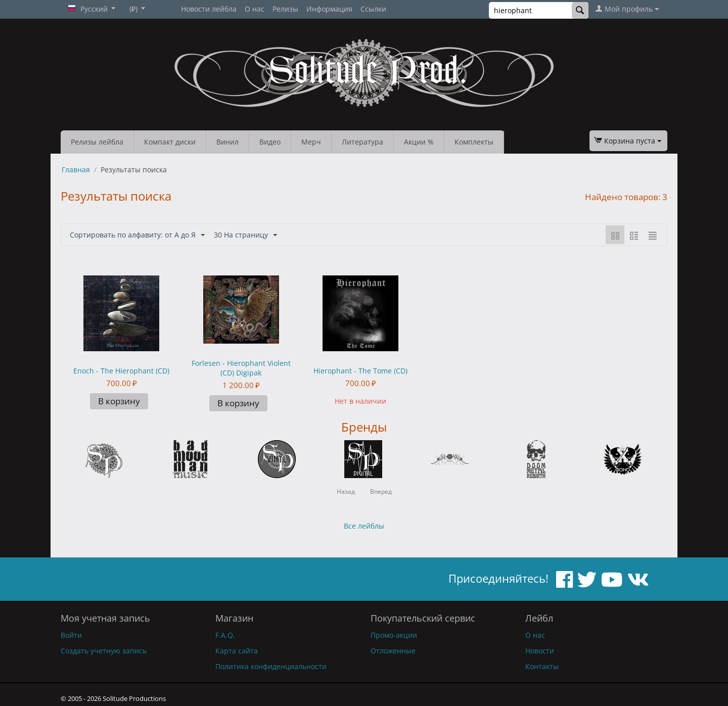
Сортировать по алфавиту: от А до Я (137, 235)
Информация (329, 9)
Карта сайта (237, 651)
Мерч (311, 142)
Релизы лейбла (97, 142)
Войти (71, 635)
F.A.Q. (225, 635)
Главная (76, 170)
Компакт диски (170, 142)
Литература (362, 142)
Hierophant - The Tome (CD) (360, 371)
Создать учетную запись (104, 651)
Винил (227, 142)
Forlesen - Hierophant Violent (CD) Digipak (241, 368)
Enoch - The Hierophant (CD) (121, 371)
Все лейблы (364, 526)
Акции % (419, 142)
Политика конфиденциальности (271, 666)
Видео (270, 142)
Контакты (542, 666)
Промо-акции (394, 635)
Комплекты (474, 142)
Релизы (285, 9)
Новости (540, 651)
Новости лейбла (209, 9)
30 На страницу (245, 235)
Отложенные (393, 651)
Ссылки (373, 9)
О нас (255, 9)
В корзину (119, 401)
